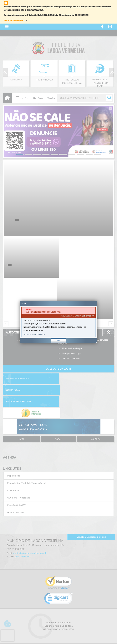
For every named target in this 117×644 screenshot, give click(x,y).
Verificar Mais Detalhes (34, 335)
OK (59, 340)
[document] (58, 322)
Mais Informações (14, 20)
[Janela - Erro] (58, 322)
